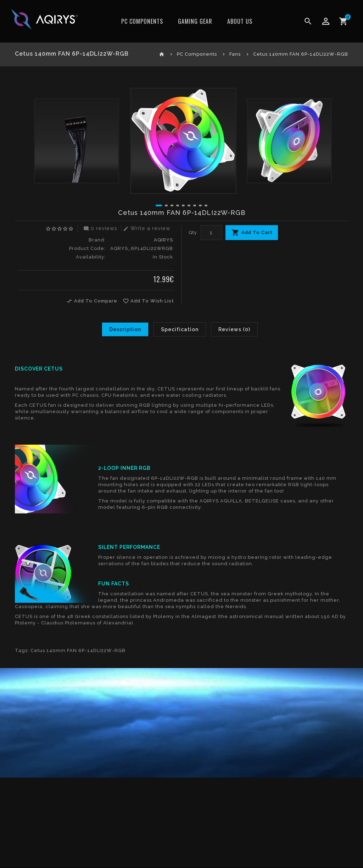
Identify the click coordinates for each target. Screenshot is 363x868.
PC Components (142, 21)
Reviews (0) (234, 329)
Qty (193, 232)
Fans (235, 54)
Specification (180, 329)
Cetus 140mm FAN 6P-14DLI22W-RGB (301, 54)
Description (125, 329)
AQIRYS (163, 240)
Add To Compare (92, 301)
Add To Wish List (148, 301)
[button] (159, 205)
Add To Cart (257, 232)
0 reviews (99, 228)
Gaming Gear (195, 21)
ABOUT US (240, 21)
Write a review (146, 228)
